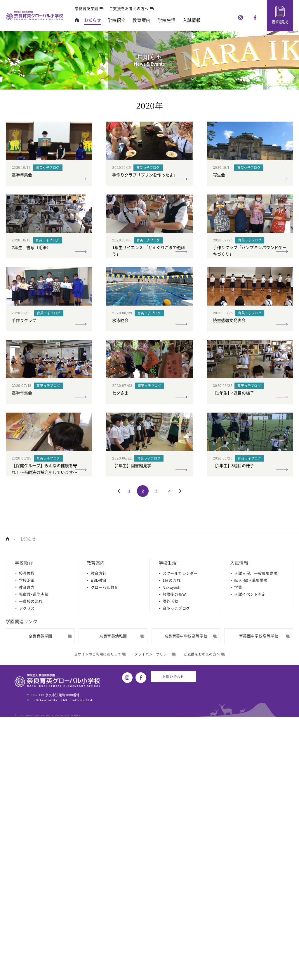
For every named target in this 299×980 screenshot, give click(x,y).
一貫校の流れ (31, 865)
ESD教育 (99, 844)
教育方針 (99, 837)
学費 (238, 851)
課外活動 (171, 865)
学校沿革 (27, 844)
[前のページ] (120, 754)
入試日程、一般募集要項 (256, 837)
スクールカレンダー (180, 837)
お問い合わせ (172, 940)
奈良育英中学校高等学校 (191, 900)
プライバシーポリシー (155, 917)
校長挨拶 (27, 837)
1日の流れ (172, 844)
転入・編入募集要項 (251, 844)
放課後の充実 (174, 858)
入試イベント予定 (250, 858)
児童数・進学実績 (34, 858)
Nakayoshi (172, 851)
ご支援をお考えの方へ (135, 9)
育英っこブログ (176, 872)
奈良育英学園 (93, 9)
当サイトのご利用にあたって (97, 917)
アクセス (27, 872)
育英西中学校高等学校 (265, 900)
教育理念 (27, 851)
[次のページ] (179, 754)
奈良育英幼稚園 (122, 900)
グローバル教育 (105, 851)
